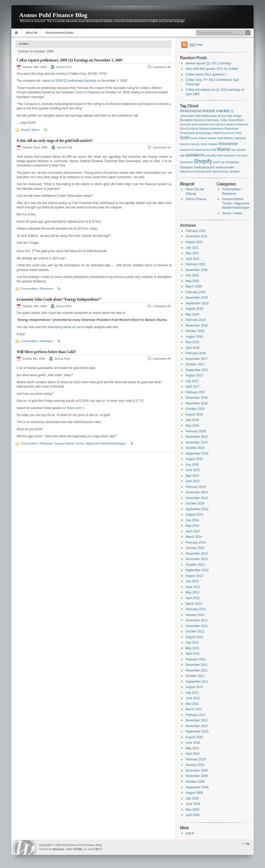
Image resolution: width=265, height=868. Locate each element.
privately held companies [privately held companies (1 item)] (221, 155)
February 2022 (196, 231)
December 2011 (197, 665)
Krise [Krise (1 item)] (206, 150)
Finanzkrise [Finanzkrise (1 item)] (231, 129)
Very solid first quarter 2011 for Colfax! (212, 69)
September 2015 (197, 454)
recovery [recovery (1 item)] (242, 155)
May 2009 (192, 810)
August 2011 (194, 687)
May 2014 (192, 526)
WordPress (25, 847)
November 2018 (197, 326)
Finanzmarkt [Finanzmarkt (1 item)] (187, 133)
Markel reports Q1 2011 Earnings (208, 63)
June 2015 (193, 470)
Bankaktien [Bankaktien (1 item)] (187, 120)
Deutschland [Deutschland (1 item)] (236, 120)
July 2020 (192, 275)
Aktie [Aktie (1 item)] (198, 116)
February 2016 (196, 431)
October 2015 (195, 448)
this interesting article (57, 327)
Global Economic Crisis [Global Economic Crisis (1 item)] (227, 133)
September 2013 (197, 570)
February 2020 (196, 292)
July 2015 (192, 465)
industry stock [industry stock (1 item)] (199, 144)
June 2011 (193, 698)
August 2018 (194, 337)
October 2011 (195, 676)
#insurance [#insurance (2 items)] (191, 111)
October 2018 (195, 331)
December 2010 (197, 720)
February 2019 (196, 320)
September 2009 (197, 787)
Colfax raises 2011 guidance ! (206, 74)
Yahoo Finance (196, 199)
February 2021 (196, 264)
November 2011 (197, 670)
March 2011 (194, 709)
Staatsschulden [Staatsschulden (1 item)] (225, 167)
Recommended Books (60, 33)
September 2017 (197, 370)
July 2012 (192, 643)
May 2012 (192, 648)
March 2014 (194, 537)
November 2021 (197, 236)
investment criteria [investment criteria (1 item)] (191, 150)
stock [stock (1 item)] (208, 171)
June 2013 (193, 587)
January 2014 (195, 548)
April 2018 (193, 348)
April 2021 (193, 259)
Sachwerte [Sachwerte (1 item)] (186, 162)
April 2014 (193, 531)
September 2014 (197, 509)
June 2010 (193, 743)
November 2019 (197, 298)
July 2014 (192, 520)
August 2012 (194, 637)
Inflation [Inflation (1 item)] (213, 144)
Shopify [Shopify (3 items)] (203, 161)
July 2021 (192, 248)
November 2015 (197, 442)
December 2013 (197, 554)
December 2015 (197, 437)
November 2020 (197, 270)
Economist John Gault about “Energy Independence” (59, 299)
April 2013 (193, 598)
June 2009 (193, 804)
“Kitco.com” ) (75, 408)
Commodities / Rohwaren (37, 289)
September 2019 (197, 303)
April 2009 (193, 815)
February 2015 (196, 487)
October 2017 (195, 364)
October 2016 (195, 409)
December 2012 (197, 620)
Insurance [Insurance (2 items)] (228, 144)
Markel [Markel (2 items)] (223, 149)
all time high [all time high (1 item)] (225, 116)
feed (196, 45)
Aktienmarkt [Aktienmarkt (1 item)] (210, 116)
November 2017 (197, 359)
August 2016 (194, 414)
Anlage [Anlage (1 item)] (237, 116)
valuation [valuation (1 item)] (234, 171)
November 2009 (197, 776)
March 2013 (194, 604)
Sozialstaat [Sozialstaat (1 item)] (232, 162)
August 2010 (194, 737)
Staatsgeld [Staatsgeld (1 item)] (186, 167)
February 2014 (196, 542)
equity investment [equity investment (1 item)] (237, 124)
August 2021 (194, 242)
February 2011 (196, 715)
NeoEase (58, 849)
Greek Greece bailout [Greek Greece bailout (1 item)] (203, 138)
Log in (190, 833)
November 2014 (197, 498)
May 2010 (192, 748)
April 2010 (193, 754)
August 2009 (194, 793)
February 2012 (196, 659)
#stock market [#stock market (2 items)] (216, 111)
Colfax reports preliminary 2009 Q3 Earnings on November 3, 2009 (69, 60)
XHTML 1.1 (80, 849)
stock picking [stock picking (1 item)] (220, 171)
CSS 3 (98, 849)
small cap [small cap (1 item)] (219, 162)
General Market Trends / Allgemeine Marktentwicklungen (90, 443)
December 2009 (197, 771)
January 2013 (195, 615)
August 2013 (194, 576)
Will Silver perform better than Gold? (46, 352)
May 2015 (192, 476)
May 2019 (192, 314)
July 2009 (192, 798)
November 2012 (197, 626)
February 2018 (196, 353)
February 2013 (196, 609)
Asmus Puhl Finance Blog (53, 15)
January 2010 (195, 765)
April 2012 (193, 654)
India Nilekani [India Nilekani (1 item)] (225, 138)
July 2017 (192, 381)
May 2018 (192, 342)
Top (247, 844)
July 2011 (192, 693)
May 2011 (192, 704)
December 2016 (197, 398)
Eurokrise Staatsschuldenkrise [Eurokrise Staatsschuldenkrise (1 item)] (205, 129)
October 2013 (195, 565)
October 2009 (195, 782)
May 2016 (192, 426)
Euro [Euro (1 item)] (183, 129)
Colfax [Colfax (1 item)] (224, 120)
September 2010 (197, 731)
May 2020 (192, 281)
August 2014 (194, 515)
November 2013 (197, 559)
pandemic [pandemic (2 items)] (195, 155)
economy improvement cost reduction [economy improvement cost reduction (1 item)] (203, 124)
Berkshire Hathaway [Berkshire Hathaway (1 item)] (207, 120)
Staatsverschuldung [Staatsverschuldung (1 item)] (192, 171)
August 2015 (194, 459)
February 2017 (196, 392)
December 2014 (197, 492)
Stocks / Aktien (30, 130)
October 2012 (195, 631)
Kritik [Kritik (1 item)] (213, 150)
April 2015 (193, 481)
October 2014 (195, 503)
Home (17, 33)
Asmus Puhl (64, 67)
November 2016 (197, 403)
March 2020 (194, 286)
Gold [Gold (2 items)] (185, 138)
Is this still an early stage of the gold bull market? (55, 141)
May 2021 (192, 253)
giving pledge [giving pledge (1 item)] (204, 133)
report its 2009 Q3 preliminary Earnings (69, 81)
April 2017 (193, 387)
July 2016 (192, 420)
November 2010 (197, 726)
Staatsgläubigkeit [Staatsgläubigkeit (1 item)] (204, 167)
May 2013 (192, 592)
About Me (32, 33)
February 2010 (196, 759)
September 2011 (197, 682)
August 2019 (194, 309)
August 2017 (194, 375)
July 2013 (192, 581)
